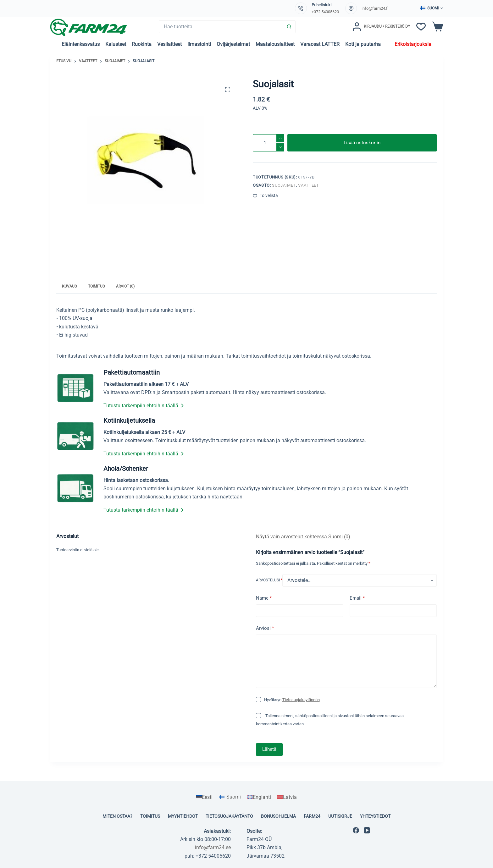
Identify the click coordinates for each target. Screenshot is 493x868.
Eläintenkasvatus (81, 44)
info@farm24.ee (213, 847)
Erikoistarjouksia (413, 44)
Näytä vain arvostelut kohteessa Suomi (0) (303, 537)
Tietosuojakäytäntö (229, 816)
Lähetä (269, 749)
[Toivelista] (421, 27)
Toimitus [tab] (96, 286)
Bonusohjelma (278, 816)
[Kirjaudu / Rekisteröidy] (381, 27)
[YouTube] (367, 830)
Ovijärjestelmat (233, 44)
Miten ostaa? (117, 816)
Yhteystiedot (375, 816)
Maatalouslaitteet (275, 44)
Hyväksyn (292, 700)
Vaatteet (308, 185)
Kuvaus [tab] (69, 286)
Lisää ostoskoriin (362, 143)
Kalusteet (116, 44)
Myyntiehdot (183, 816)
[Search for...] (221, 27)
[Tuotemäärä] (269, 143)
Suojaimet (284, 185)
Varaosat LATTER (320, 44)
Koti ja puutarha (363, 44)
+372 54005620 (325, 12)
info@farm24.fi (375, 8)
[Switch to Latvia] (287, 797)
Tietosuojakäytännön (301, 700)
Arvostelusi (269, 580)
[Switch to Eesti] (204, 797)
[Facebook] (356, 830)
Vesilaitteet (169, 44)
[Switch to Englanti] (259, 797)
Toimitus (150, 816)
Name (264, 598)
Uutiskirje (340, 816)
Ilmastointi (199, 44)
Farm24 (312, 816)
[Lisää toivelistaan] (265, 196)
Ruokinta (142, 44)
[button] (431, 8)
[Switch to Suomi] (230, 797)
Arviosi (265, 628)
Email (357, 598)
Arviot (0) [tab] (125, 286)
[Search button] (289, 27)
